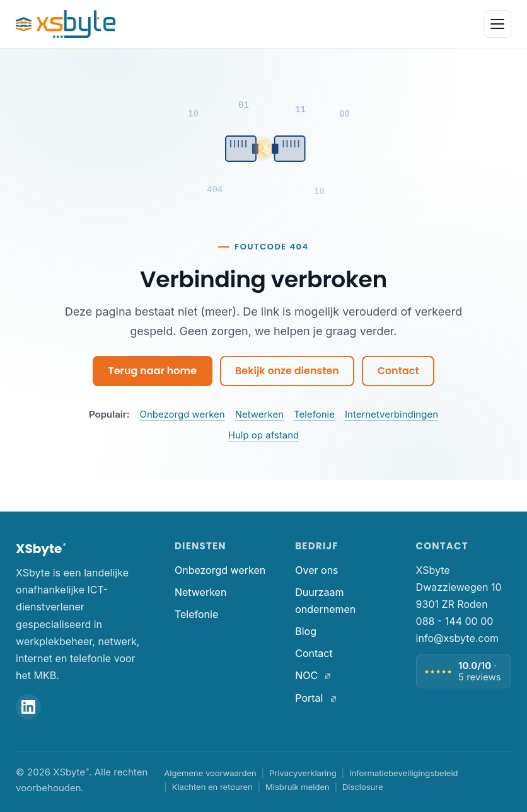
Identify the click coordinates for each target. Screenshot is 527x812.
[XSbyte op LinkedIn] (28, 707)
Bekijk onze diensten (287, 371)
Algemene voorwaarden (210, 773)
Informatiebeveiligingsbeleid (404, 773)
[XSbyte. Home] (66, 24)
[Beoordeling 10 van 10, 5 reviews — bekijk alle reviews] (464, 672)
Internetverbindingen (391, 414)
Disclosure (363, 787)
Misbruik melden (298, 787)
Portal (316, 698)
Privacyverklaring (303, 773)
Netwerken (259, 414)
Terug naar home (152, 371)
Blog (306, 631)
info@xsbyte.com (457, 638)
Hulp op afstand (263, 435)
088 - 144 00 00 (455, 621)
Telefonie (314, 414)
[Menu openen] (497, 24)
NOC (313, 675)
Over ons (316, 570)
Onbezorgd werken (182, 414)
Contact (398, 371)
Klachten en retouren (212, 787)
